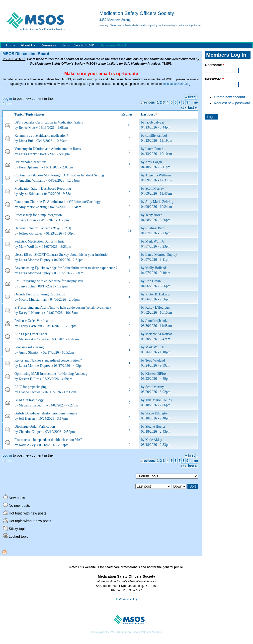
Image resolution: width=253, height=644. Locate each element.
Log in (7, 99)
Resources (48, 45)
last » (192, 108)
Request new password (232, 103)
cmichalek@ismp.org (176, 84)
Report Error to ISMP (78, 45)
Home (11, 45)
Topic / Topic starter (29, 114)
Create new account (229, 97)
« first (190, 97)
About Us (28, 45)
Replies (127, 114)
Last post (150, 114)
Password (214, 79)
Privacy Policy (126, 599)
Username (214, 65)
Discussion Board (113, 45)
